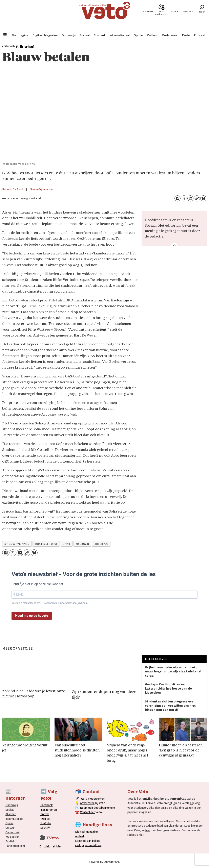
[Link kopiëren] (197, 198)
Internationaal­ (14, 819)
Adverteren (87, 803)
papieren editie (90, 845)
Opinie (138, 35)
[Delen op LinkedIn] (190, 198)
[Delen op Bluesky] (203, 198)
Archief (175, 16)
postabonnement (105, 808)
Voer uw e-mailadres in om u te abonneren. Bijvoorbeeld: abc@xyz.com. (50, 603)
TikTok (45, 814)
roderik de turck (46, 544)
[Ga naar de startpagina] (104, 15)
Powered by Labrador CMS (105, 862)
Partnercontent (15, 846)
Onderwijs (69, 35)
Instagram (47, 810)
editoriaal (101, 544)
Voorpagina (20, 35)
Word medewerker (162, 18)
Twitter (45, 819)
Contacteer (87, 812)
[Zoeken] (202, 15)
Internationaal (120, 35)
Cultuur (152, 35)
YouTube (46, 823)
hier (194, 826)
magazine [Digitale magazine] (87, 832)
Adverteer (148, 16)
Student (100, 35)
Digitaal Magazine (45, 35)
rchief (80, 836)
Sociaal (85, 35)
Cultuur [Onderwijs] (10, 828)
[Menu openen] (5, 35)
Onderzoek (170, 35)
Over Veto (188, 16)
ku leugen (82, 544)
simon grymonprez (17, 544)
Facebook (47, 805)
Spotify (45, 828)
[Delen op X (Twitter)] (184, 198)
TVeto (186, 35)
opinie (67, 544)
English (10, 841)
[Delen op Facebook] (177, 198)
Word (84, 799)
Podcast (200, 35)
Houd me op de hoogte (32, 616)
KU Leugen (12, 837)
